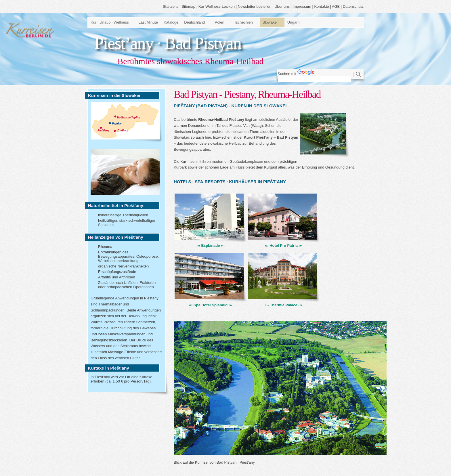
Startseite (171, 6)
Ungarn (294, 22)
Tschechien (243, 22)
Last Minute (148, 22)
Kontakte (321, 6)
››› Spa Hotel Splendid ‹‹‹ (211, 303)
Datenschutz (353, 6)
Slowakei (270, 22)
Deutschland (194, 22)
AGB (336, 6)
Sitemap (188, 6)
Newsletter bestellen (255, 6)
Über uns (282, 6)
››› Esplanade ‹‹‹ (211, 243)
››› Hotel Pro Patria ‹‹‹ (284, 243)
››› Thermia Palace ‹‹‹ (284, 303)
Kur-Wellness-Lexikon (217, 6)
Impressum (302, 6)
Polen (220, 22)
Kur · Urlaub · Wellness (110, 22)
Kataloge (171, 22)
